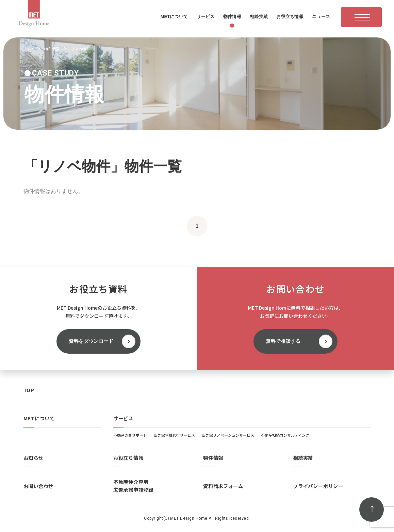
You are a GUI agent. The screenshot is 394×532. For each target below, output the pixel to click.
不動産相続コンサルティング (285, 435)
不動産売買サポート (130, 435)
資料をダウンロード (91, 341)
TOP (29, 390)
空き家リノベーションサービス (228, 435)
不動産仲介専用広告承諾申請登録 (133, 486)
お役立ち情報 (128, 458)
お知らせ (34, 458)
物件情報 (213, 458)
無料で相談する (283, 341)
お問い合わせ (38, 486)
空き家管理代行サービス (174, 435)
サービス (123, 418)
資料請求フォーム (223, 486)
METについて (39, 418)
